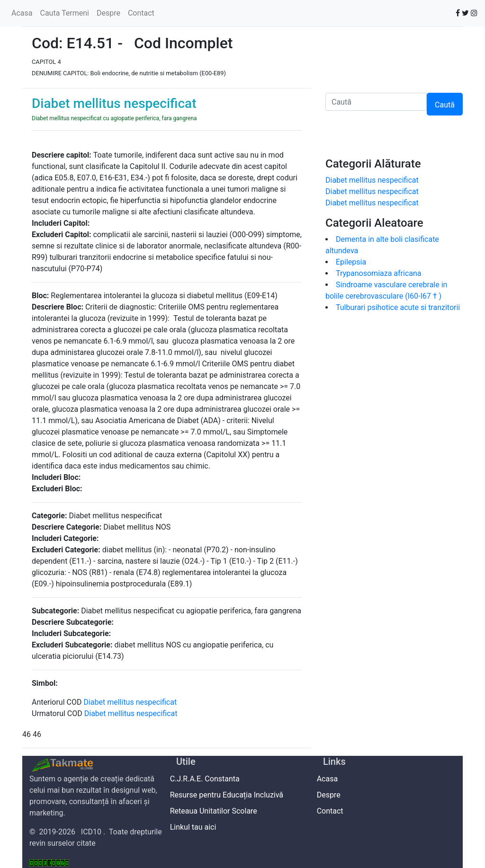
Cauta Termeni (64, 13)
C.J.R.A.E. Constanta (208, 779)
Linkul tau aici (196, 827)
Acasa (22, 13)
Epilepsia (353, 262)
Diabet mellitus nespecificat (132, 702)
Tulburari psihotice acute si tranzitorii (398, 307)
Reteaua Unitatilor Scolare (217, 811)
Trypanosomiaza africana (379, 273)
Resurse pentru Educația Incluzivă (230, 795)
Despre (108, 13)
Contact (141, 13)
